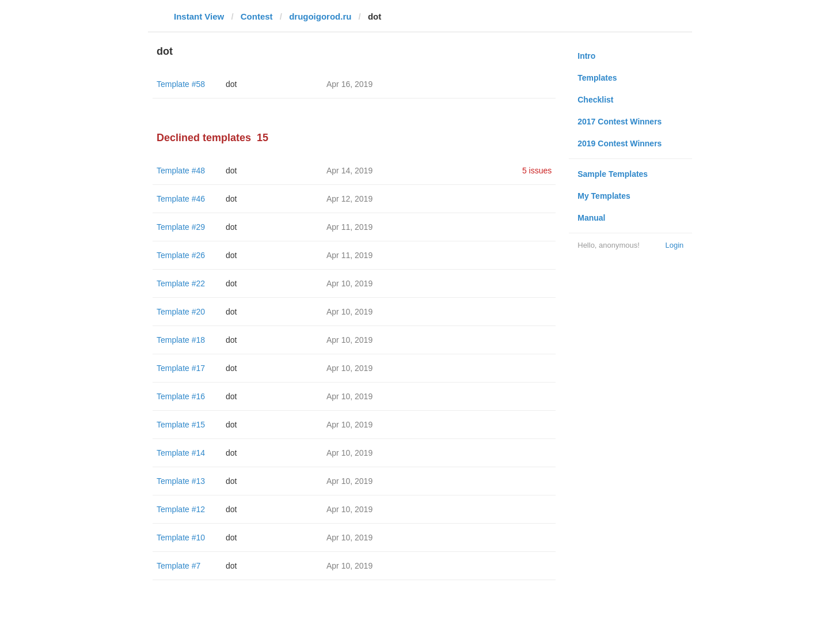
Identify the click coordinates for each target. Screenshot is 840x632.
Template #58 (181, 84)
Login (674, 245)
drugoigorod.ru (320, 16)
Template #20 (181, 312)
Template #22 (181, 283)
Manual (591, 218)
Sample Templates (613, 174)
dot (231, 84)
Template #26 (181, 255)
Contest (257, 16)
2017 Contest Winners (619, 122)
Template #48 (181, 171)
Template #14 (181, 453)
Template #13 (181, 481)
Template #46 (181, 199)
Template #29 (181, 227)
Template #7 (178, 566)
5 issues (537, 171)
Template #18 (181, 340)
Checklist (595, 100)
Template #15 (181, 425)
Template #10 (181, 538)
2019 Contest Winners (619, 143)
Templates (597, 78)
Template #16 (181, 396)
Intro (586, 56)
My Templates (604, 196)
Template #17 (181, 368)
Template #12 (181, 509)
